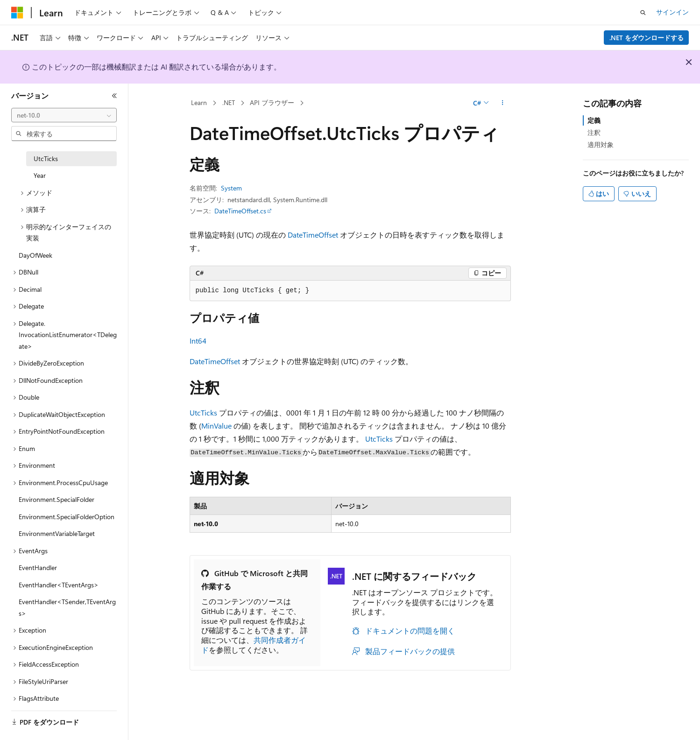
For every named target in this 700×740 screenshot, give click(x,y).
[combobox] (64, 115)
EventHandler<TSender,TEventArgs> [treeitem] (67, 607)
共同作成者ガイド (254, 645)
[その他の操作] (502, 103)
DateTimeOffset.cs (240, 211)
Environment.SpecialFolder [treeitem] (57, 499)
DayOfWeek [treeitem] (35, 255)
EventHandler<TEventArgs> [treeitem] (59, 585)
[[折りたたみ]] (114, 96)
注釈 (594, 132)
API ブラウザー (272, 102)
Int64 (198, 341)
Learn (199, 102)
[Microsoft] (17, 13)
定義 (594, 120)
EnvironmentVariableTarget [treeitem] (57, 533)
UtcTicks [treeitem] (46, 159)
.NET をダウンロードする (647, 38)
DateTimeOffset (313, 235)
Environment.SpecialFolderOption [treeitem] (67, 517)
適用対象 (601, 144)
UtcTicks (203, 412)
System (231, 188)
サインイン (672, 12)
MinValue (216, 426)
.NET (229, 102)
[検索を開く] (643, 13)
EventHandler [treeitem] (38, 567)
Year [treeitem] (40, 175)
